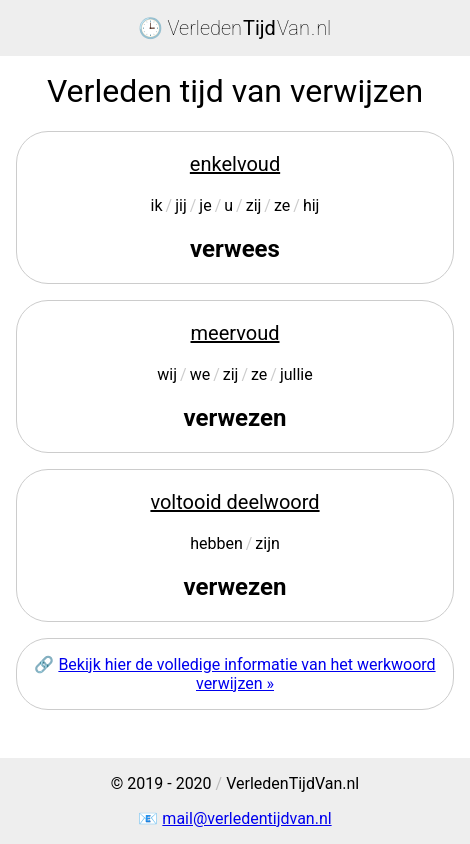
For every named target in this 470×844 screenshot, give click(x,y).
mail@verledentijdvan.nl (246, 818)
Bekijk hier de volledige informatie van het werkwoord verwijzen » (246, 674)
